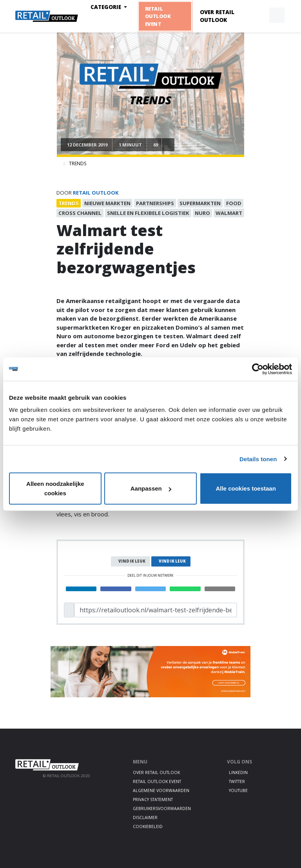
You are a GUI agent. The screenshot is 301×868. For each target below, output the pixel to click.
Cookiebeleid (148, 826)
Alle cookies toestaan (246, 488)
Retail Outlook (96, 193)
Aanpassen (151, 488)
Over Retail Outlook (217, 16)
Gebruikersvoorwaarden (162, 808)
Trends (78, 163)
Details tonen (258, 459)
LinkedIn (238, 772)
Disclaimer (145, 817)
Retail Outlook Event (158, 16)
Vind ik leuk (132, 561)
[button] (259, 15)
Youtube (238, 790)
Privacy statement (153, 799)
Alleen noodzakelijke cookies (55, 488)
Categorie (107, 7)
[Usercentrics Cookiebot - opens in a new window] (258, 369)
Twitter (237, 781)
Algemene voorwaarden (161, 790)
